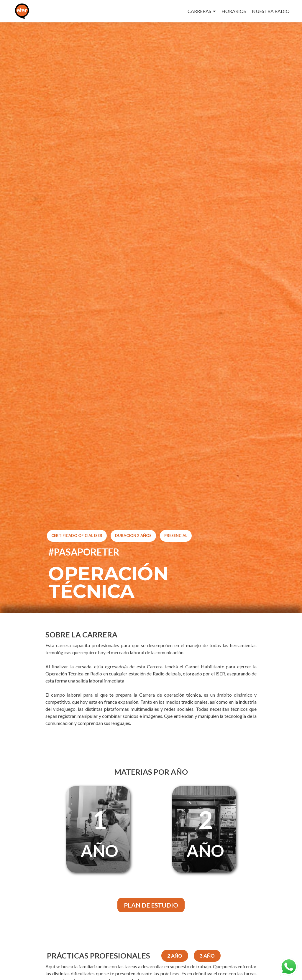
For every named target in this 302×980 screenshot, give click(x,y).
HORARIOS (234, 11)
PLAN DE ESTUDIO (151, 905)
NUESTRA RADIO (271, 11)
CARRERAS (199, 11)
